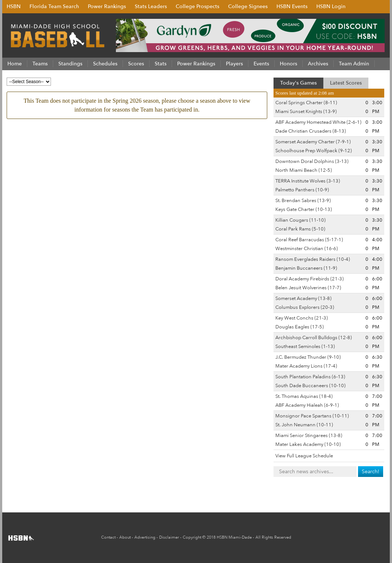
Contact (108, 537)
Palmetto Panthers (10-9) (302, 190)
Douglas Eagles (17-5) (300, 327)
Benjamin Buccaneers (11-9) (306, 268)
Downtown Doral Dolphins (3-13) (312, 161)
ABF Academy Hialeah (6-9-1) (307, 405)
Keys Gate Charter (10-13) (304, 209)
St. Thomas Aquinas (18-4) (304, 396)
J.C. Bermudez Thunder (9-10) (308, 357)
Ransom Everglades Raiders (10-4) (313, 259)
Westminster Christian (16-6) (307, 249)
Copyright (192, 537)
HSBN (14, 6)
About (125, 537)
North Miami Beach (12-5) (304, 170)
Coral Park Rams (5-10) (300, 229)
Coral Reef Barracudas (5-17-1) (309, 240)
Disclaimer (169, 537)
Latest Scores (346, 83)
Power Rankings (107, 6)
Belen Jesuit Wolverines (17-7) (308, 288)
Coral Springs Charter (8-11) (306, 103)
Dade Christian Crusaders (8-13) (311, 131)
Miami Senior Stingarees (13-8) (309, 436)
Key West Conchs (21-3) (302, 318)
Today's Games (298, 83)
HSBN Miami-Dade (234, 537)
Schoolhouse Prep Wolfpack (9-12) (314, 151)
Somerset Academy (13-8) (303, 298)
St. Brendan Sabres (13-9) (303, 201)
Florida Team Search (54, 6)
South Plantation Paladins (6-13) (310, 377)
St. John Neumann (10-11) (304, 425)
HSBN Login (331, 6)
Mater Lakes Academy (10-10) (308, 444)
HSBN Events (292, 6)
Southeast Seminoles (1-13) (305, 347)
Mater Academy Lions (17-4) (306, 366)
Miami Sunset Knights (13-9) (306, 112)
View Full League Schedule (304, 456)
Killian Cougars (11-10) (300, 220)
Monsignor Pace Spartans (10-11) (312, 416)
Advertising (145, 537)
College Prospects (197, 6)
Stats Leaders (151, 6)
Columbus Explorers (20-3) (305, 307)
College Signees (248, 6)
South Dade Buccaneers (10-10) (310, 386)
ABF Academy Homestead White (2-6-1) (318, 122)
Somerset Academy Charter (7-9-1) (313, 142)
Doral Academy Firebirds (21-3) (310, 279)
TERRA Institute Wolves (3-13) (308, 181)
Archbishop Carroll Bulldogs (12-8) (314, 338)
